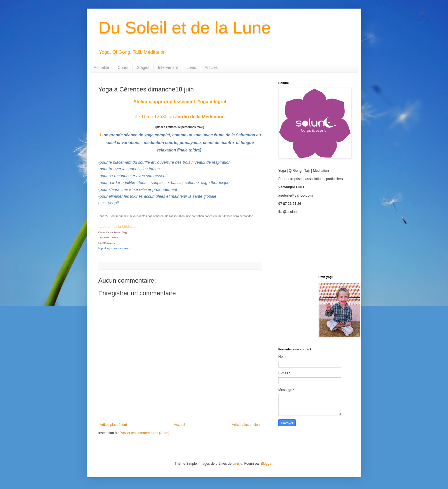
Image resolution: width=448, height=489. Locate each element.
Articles (211, 67)
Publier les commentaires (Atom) (145, 433)
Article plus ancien (246, 425)
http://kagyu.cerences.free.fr (114, 248)
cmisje (237, 464)
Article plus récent (113, 425)
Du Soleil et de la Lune (185, 28)
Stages (143, 67)
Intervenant (168, 67)
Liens (191, 67)
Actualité (101, 67)
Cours (123, 67)
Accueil (180, 425)
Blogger (267, 464)
